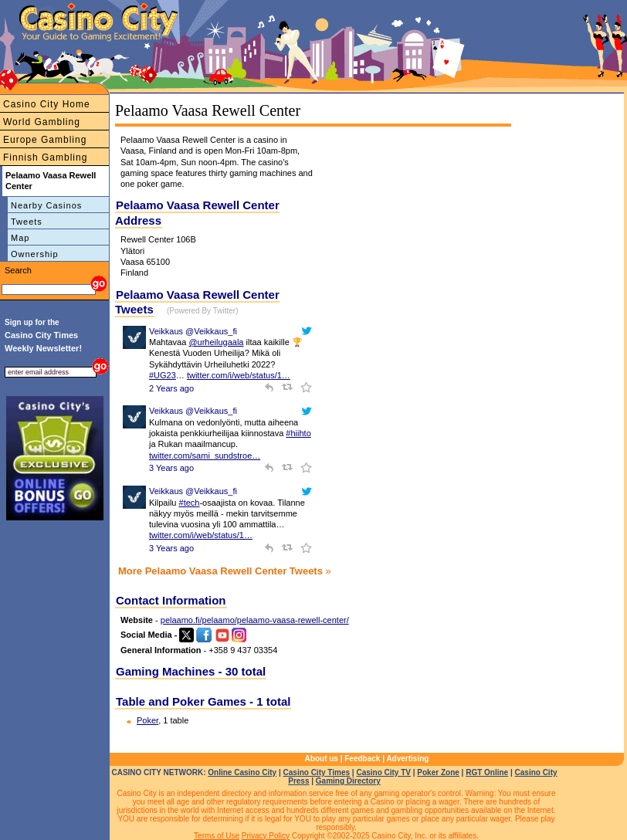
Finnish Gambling (45, 157)
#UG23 (163, 375)
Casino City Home (47, 104)
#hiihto (298, 433)
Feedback (362, 759)
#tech (190, 503)
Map (20, 238)
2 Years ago (171, 388)
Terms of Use (217, 836)
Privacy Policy (266, 836)
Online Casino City (242, 772)
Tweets (27, 222)
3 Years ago (171, 468)
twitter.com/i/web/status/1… (239, 375)
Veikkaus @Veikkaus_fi (193, 331)
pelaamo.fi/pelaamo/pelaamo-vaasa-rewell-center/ (255, 620)
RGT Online (487, 772)
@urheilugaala (216, 342)
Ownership (35, 254)
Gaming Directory (348, 781)
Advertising (407, 759)
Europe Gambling (45, 140)
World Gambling (42, 122)
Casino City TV (383, 772)
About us (322, 759)
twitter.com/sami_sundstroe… (205, 456)
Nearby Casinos (46, 205)
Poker (147, 720)
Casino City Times (317, 772)
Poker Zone (438, 772)
